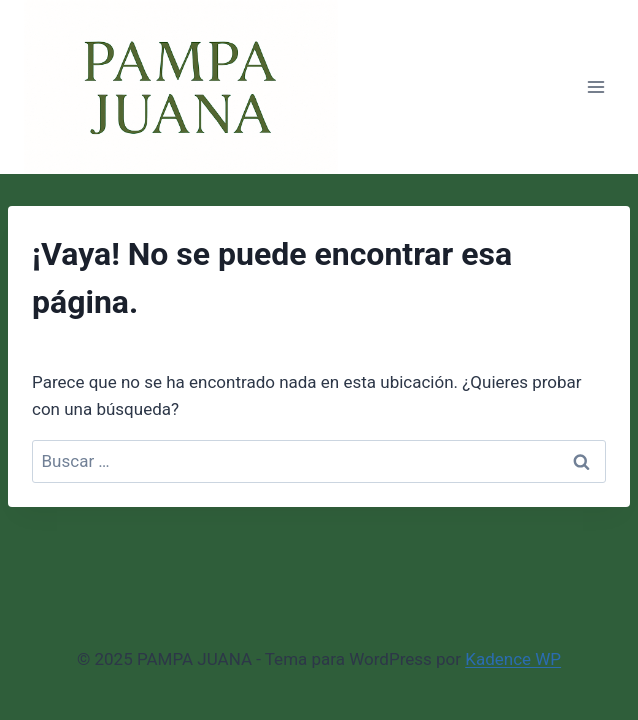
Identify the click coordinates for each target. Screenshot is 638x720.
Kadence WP (513, 659)
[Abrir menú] (595, 87)
